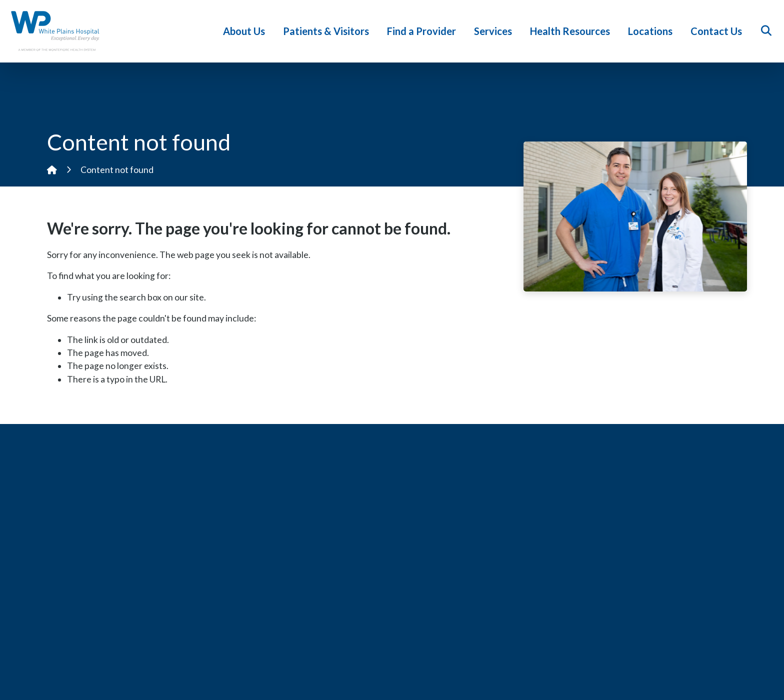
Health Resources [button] (571, 31)
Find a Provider (423, 31)
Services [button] (494, 31)
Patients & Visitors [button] (327, 31)
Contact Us (718, 31)
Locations (652, 31)
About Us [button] (245, 31)
